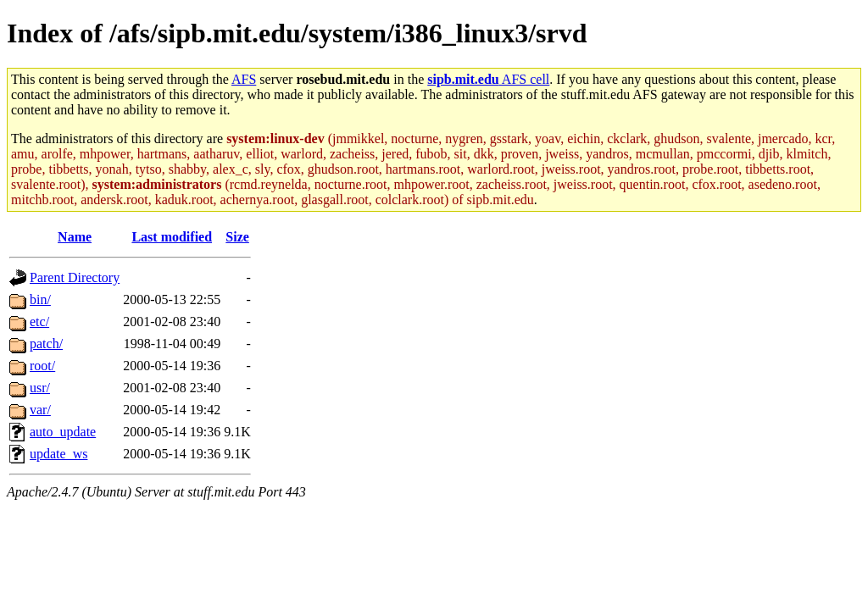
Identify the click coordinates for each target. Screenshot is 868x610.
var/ (40, 410)
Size (237, 237)
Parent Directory (75, 277)
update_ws (58, 454)
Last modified (172, 237)
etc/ (39, 322)
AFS (244, 79)
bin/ (40, 299)
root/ (42, 366)
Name (75, 237)
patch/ (46, 344)
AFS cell (488, 79)
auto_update (63, 432)
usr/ (40, 388)
